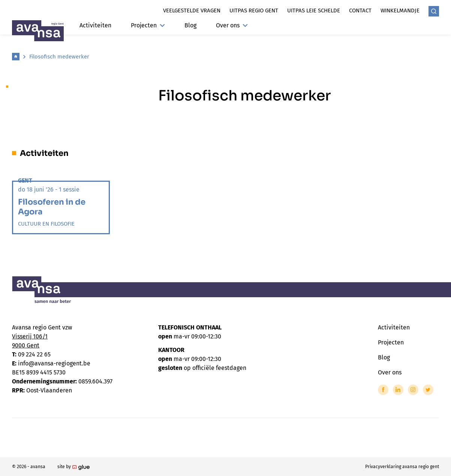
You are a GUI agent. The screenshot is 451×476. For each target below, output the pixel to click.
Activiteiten (95, 25)
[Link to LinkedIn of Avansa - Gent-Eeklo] (398, 390)
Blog (190, 25)
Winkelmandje (400, 10)
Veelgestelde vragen (192, 10)
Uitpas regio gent (254, 10)
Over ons (232, 25)
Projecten (148, 25)
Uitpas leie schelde (314, 10)
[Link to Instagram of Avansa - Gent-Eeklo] (413, 390)
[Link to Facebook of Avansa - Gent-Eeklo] (383, 390)
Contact (360, 10)
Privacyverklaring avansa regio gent (402, 467)
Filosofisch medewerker (59, 57)
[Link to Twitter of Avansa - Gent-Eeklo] (428, 390)
